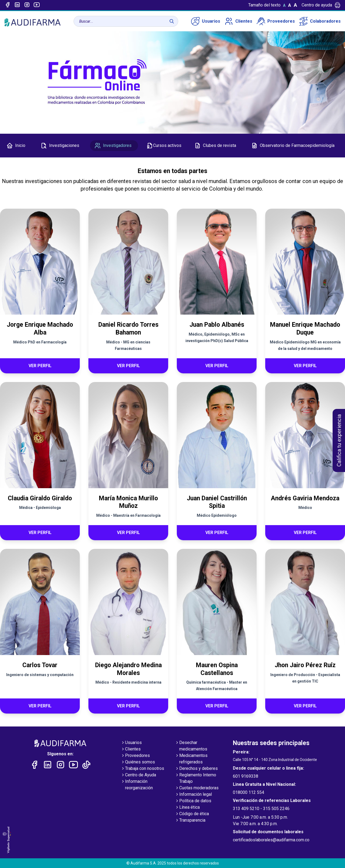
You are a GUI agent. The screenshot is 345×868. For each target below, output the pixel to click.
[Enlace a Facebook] (8, 5)
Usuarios (206, 21)
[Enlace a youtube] (37, 5)
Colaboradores (320, 21)
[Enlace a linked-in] (17, 5)
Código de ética (192, 814)
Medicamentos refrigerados (191, 759)
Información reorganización (137, 785)
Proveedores (276, 21)
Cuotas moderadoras (197, 788)
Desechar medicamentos (191, 746)
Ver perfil (40, 366)
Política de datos (193, 801)
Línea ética (187, 808)
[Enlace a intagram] (27, 5)
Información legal (193, 795)
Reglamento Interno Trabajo (196, 779)
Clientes (238, 21)
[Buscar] (172, 21)
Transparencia (190, 821)
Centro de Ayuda (138, 775)
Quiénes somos (138, 762)
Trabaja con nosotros (142, 769)
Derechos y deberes (196, 769)
